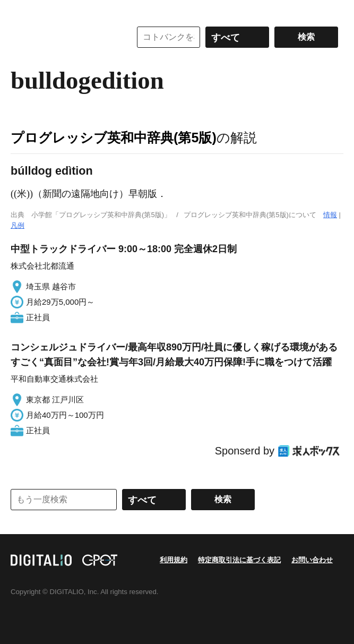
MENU (21, 11)
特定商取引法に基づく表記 (239, 560)
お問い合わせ (312, 560)
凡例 (18, 225)
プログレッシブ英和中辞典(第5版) (114, 138)
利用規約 (174, 560)
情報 (330, 215)
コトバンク (63, 37)
